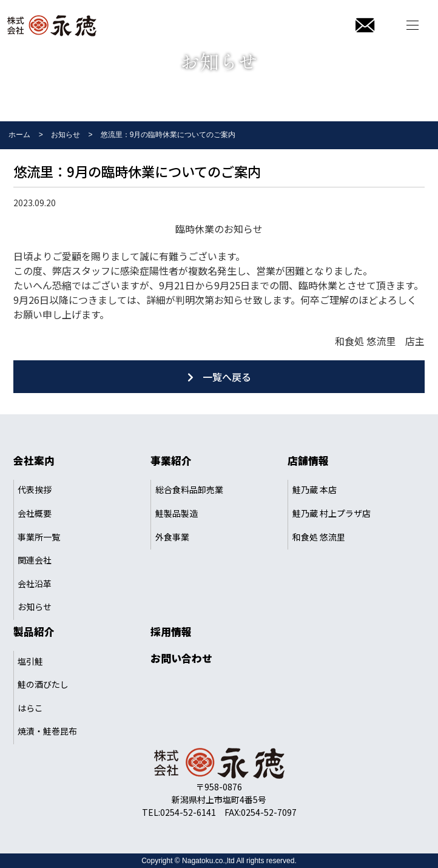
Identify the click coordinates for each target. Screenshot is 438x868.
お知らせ (35, 607)
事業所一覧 (39, 537)
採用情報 (171, 631)
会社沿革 (35, 584)
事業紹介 (171, 460)
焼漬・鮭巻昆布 (47, 731)
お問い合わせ (181, 658)
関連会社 (35, 560)
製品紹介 (34, 631)
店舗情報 (308, 460)
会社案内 (34, 460)
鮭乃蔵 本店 (315, 490)
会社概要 (35, 513)
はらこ (30, 708)
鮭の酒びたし (43, 684)
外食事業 (172, 537)
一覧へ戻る (227, 377)
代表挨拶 (35, 490)
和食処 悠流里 (319, 537)
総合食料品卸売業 (189, 490)
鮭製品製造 (177, 513)
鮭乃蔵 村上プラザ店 (332, 513)
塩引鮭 (30, 661)
